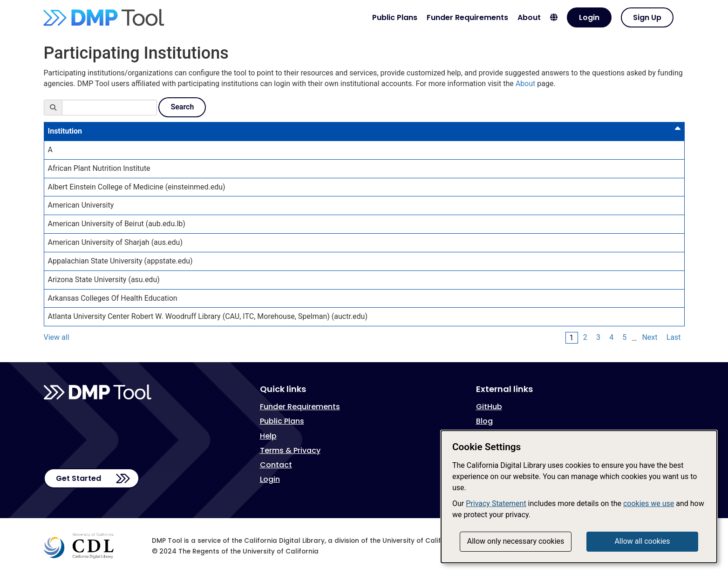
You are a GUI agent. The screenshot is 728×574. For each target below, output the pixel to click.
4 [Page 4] (611, 337)
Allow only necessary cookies (516, 541)
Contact (276, 465)
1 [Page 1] (572, 338)
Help (268, 436)
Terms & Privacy (290, 450)
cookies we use (649, 503)
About (529, 17)
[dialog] (579, 497)
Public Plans (395, 17)
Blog (484, 421)
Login (589, 17)
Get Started (78, 478)
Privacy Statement (496, 503)
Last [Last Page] (674, 337)
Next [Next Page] (650, 337)
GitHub (489, 407)
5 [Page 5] (624, 337)
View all (57, 337)
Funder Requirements (467, 17)
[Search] (109, 108)
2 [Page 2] (585, 337)
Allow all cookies (642, 541)
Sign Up (647, 17)
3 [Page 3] (598, 337)
